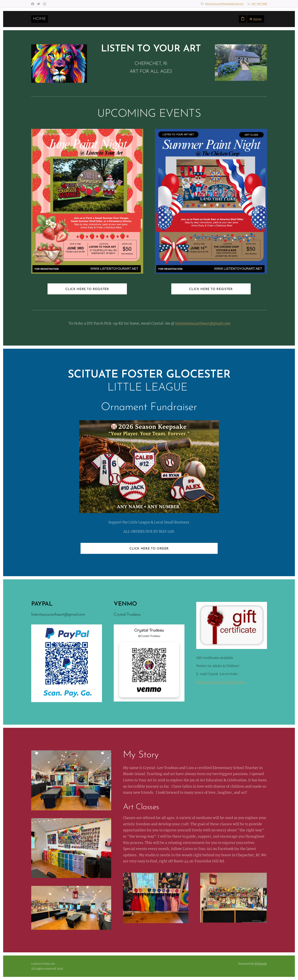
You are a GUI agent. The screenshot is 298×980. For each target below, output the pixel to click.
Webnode (261, 964)
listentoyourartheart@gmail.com (224, 4)
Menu (256, 19)
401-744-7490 (259, 4)
